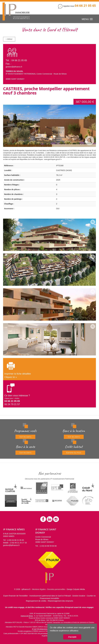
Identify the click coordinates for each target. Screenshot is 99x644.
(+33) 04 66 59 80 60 (48, 546)
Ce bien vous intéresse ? (17, 397)
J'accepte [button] (72, 637)
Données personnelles (56, 589)
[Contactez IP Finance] (85, 6)
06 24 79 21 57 (12, 404)
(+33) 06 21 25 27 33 (18, 543)
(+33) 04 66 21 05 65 (15, 540)
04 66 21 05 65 (19, 60)
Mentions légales (39, 589)
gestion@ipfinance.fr (14, 67)
